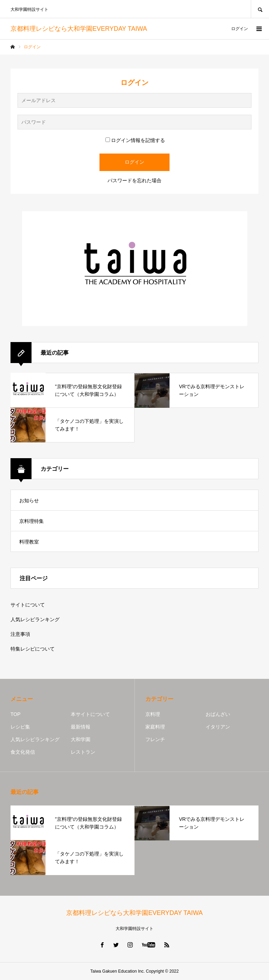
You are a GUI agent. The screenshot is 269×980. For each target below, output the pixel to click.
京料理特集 (32, 521)
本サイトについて (90, 714)
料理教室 (29, 542)
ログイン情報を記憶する (135, 140)
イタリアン (218, 727)
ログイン (240, 29)
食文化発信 (23, 752)
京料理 (153, 714)
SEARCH (260, 9)
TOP (16, 714)
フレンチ (155, 739)
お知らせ (29, 500)
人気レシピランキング (35, 619)
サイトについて (28, 605)
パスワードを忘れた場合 (134, 180)
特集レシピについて (33, 649)
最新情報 (81, 727)
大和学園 (81, 739)
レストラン (83, 752)
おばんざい (218, 714)
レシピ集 (20, 727)
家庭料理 (155, 727)
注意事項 (20, 634)
